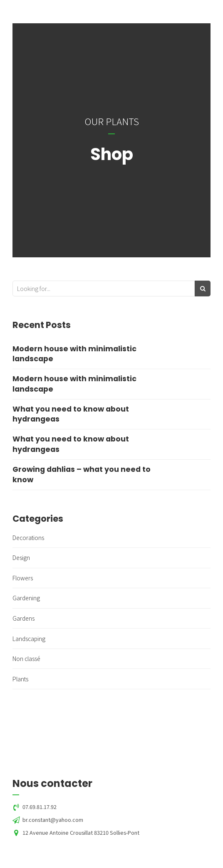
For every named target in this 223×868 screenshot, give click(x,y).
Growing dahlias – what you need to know (82, 475)
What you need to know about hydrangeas (71, 414)
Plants (20, 679)
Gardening (26, 598)
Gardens (24, 618)
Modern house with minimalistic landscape (74, 354)
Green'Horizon (70, 11)
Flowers (23, 578)
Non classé (26, 658)
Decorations (28, 538)
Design (21, 557)
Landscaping (29, 639)
